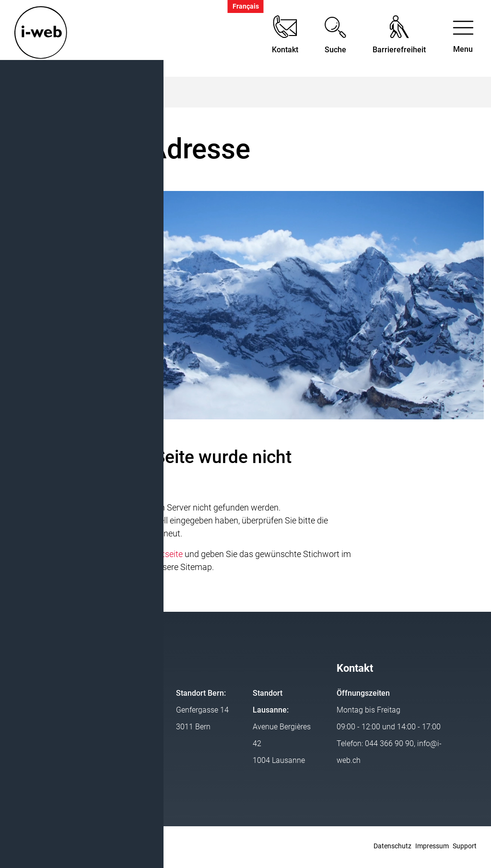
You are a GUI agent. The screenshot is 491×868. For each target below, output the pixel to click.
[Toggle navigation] (463, 39)
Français (246, 6)
